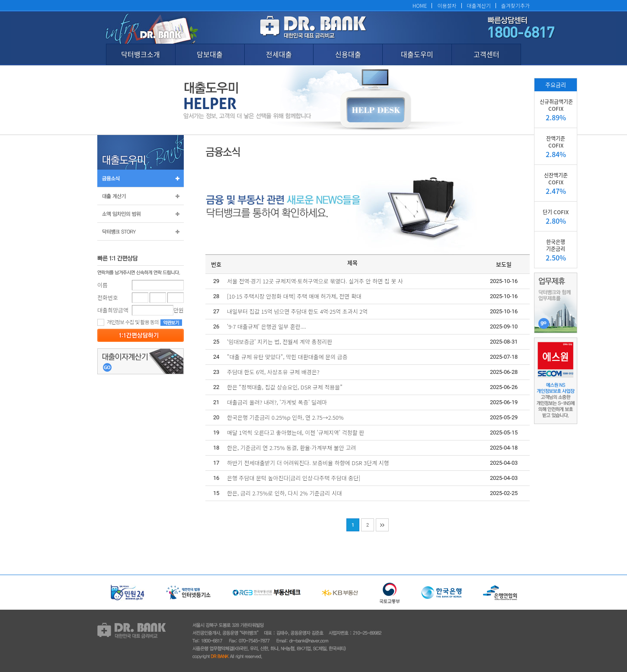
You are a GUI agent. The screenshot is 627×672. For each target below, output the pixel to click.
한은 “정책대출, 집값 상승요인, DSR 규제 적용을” (285, 387)
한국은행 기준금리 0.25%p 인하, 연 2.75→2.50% (285, 417)
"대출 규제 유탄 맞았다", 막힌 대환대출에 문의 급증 (287, 357)
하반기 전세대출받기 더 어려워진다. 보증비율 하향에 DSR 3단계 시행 (308, 463)
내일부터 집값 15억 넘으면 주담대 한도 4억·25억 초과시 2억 (297, 311)
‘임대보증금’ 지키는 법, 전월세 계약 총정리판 (280, 342)
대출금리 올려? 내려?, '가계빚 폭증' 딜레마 (277, 402)
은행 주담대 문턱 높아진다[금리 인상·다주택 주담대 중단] (294, 478)
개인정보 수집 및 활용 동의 (128, 322)
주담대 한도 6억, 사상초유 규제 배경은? (273, 372)
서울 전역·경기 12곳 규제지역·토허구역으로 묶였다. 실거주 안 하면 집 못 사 (315, 281)
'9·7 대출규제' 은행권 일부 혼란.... (267, 326)
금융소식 (141, 178)
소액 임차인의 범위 (141, 214)
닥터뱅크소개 (141, 54)
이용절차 (447, 5)
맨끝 (382, 525)
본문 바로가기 (0, 0)
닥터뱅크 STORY (141, 232)
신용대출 (348, 54)
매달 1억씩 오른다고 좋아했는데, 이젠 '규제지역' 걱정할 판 (296, 432)
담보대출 (210, 54)
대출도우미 (417, 54)
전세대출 (279, 54)
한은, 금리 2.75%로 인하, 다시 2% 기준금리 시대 (285, 493)
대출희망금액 (113, 310)
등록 (141, 335)
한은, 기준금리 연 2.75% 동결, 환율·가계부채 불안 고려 (291, 448)
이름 (102, 285)
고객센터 (486, 54)
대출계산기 (479, 5)
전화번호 (108, 297)
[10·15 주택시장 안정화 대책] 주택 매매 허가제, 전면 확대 (294, 296)
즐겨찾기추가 (515, 5)
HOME (420, 5)
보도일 (504, 264)
